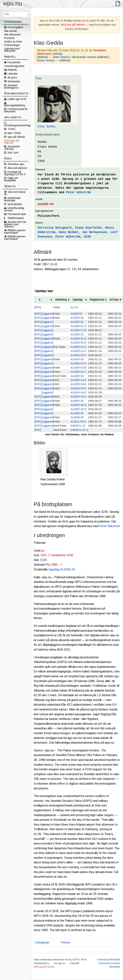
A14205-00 (77, 318)
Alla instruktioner (17, 168)
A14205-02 (77, 334)
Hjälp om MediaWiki (11, 179)
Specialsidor (15, 204)
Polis (55, 942)
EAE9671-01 (78, 426)
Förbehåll (74, 963)
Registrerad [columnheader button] (97, 300)
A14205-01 (77, 322)
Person (65, 942)
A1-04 (74, 307)
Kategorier (42, 942)
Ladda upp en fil (17, 99)
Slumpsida (14, 81)
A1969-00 (76, 314)
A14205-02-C (79, 347)
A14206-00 (77, 417)
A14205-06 (77, 413)
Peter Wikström (78, 192)
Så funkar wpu (16, 164)
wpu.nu (12, 3)
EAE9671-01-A (79, 430)
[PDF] (38, 307)
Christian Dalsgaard (54, 228)
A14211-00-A (78, 422)
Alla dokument (12, 34)
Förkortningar (12, 45)
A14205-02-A (78, 339)
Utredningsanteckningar (16, 125)
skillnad (42, 57)
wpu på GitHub (16, 137)
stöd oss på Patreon (73, 25)
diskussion (44, 54)
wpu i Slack (14, 133)
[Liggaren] (47, 314)
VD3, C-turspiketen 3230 (57, 555)
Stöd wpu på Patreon (11, 142)
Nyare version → (48, 60)
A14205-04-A (78, 380)
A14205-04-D (79, 392)
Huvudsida (14, 62)
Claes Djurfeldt (88, 228)
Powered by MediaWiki (109, 960)
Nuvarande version (84, 57)
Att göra (12, 77)
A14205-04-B (78, 384)
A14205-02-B (78, 343)
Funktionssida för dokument (16, 110)
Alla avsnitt (10, 31)
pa (43, 551)
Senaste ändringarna (11, 86)
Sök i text (13, 153)
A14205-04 (46, 204)
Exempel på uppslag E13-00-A (15, 173)
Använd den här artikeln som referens (15, 224)
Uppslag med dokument (12, 50)
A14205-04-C (79, 388)
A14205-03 (77, 359)
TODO (11, 129)
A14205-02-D (79, 351)
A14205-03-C (79, 372)
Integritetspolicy (41, 963)
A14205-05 (77, 401)
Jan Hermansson (94, 232)
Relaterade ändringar (12, 199)
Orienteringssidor (14, 66)
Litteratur (13, 74)
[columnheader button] (38, 300)
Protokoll (9, 38)
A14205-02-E (78, 355)
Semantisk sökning (12, 148)
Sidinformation (16, 218)
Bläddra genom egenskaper (15, 231)
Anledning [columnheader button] (61, 300)
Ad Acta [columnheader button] (114, 300)
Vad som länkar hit (15, 193)
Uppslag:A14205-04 (62, 569)
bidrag (58, 54)
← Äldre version (59, 57)
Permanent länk (17, 214)
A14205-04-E (78, 397)
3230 (87, 237)
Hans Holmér (69, 232)
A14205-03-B (78, 368)
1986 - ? (56, 565)
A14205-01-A (78, 326)
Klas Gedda (46, 127)
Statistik (12, 70)
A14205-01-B (78, 330)
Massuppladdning (15, 105)
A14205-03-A (78, 363)
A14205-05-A (78, 405)
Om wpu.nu (59, 963)
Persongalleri (15, 27)
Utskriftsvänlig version (14, 209)
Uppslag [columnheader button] (77, 300)
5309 (44, 560)
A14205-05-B (78, 409)
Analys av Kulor (13, 42)
